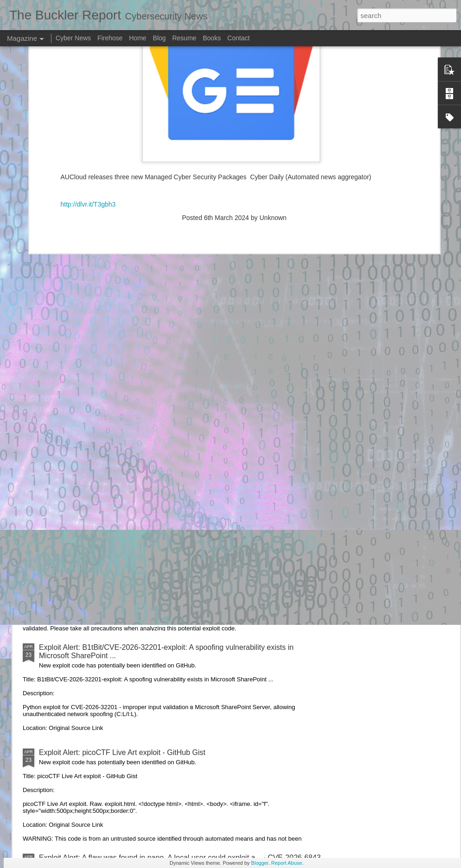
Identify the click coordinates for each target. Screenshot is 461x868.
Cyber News (73, 38)
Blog (159, 38)
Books (212, 38)
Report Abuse (287, 863)
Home (138, 38)
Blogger (260, 863)
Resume (184, 38)
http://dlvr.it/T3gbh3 (88, 90)
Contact (239, 38)
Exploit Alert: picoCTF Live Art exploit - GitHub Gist (122, 752)
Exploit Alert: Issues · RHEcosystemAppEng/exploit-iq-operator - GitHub (157, 542)
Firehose (110, 38)
